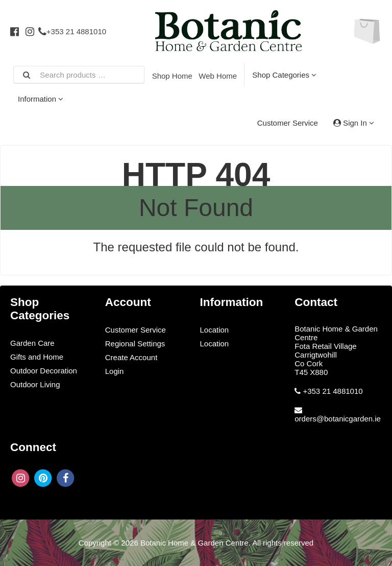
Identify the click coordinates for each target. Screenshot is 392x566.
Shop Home (172, 76)
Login (115, 371)
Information (41, 99)
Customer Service (288, 123)
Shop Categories (284, 75)
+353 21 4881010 (72, 31)
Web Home (218, 76)
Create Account (131, 357)
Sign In (354, 123)
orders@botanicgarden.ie (338, 419)
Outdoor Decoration (44, 371)
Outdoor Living (35, 384)
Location (215, 330)
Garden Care (32, 343)
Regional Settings (135, 344)
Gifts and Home (37, 357)
